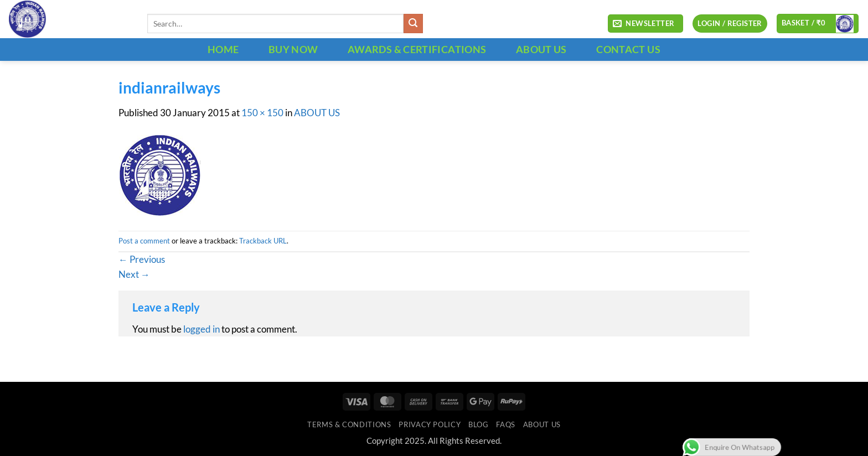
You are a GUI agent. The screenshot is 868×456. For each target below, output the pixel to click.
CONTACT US (628, 49)
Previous (142, 260)
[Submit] (413, 24)
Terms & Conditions (349, 424)
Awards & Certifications (417, 49)
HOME (223, 49)
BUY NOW (293, 49)
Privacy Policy (430, 424)
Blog (479, 424)
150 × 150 (262, 113)
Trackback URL (263, 241)
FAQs (506, 424)
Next (134, 274)
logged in (201, 329)
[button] (645, 24)
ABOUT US (541, 49)
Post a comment (144, 241)
